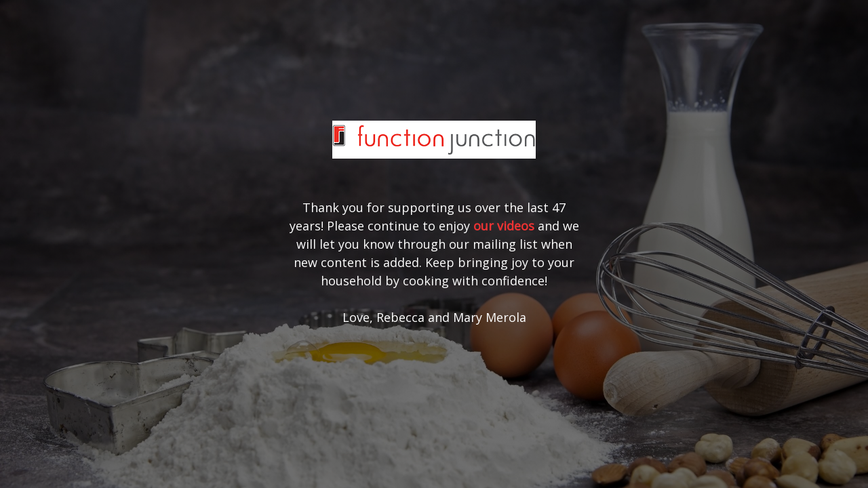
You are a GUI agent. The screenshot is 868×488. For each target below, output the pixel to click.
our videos (504, 226)
